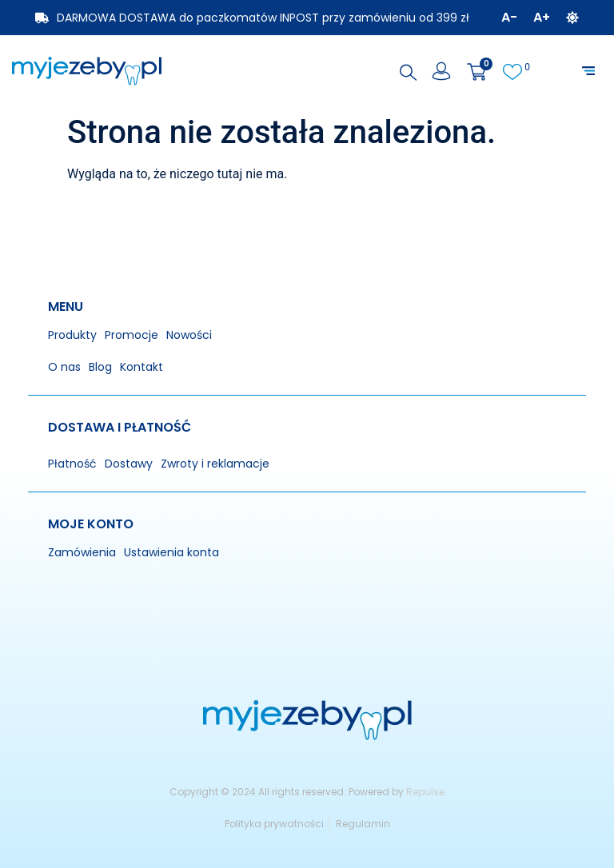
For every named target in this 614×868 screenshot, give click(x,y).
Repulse (425, 792)
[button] (588, 71)
